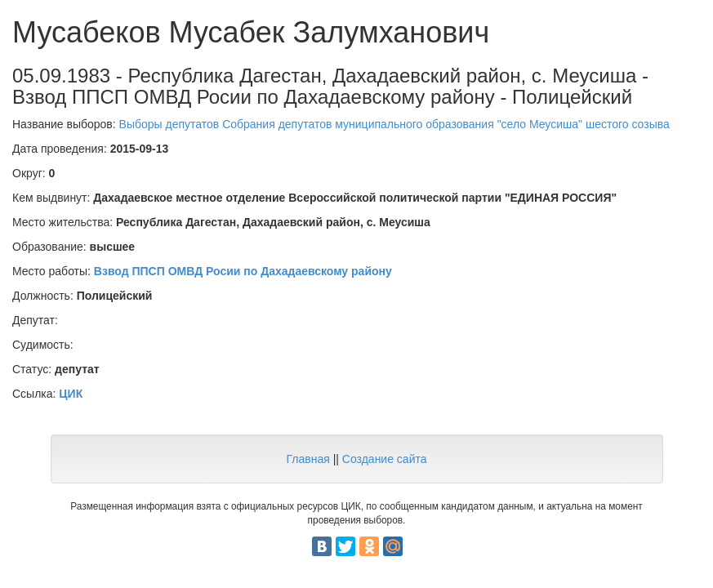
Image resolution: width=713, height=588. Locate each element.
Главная (307, 459)
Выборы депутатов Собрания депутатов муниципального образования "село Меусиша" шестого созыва (394, 124)
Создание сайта (385, 459)
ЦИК (71, 394)
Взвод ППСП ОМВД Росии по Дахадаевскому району (243, 271)
